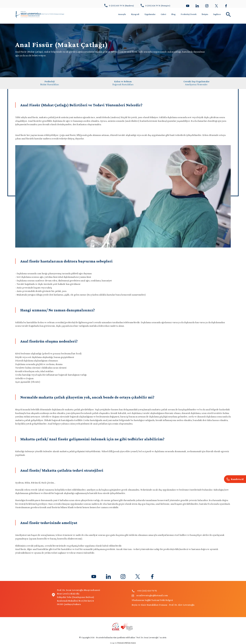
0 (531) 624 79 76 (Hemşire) (155, 6)
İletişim (205, 14)
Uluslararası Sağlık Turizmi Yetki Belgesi (152, 600)
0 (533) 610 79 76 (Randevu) (119, 6)
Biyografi (135, 14)
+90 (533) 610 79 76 (144, 591)
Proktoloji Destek (189, 14)
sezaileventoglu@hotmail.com (150, 595)
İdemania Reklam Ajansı (126, 643)
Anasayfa (122, 14)
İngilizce (217, 14)
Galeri (163, 14)
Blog (173, 14)
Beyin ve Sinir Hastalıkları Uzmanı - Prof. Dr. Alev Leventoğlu (163, 605)
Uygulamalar (150, 14)
